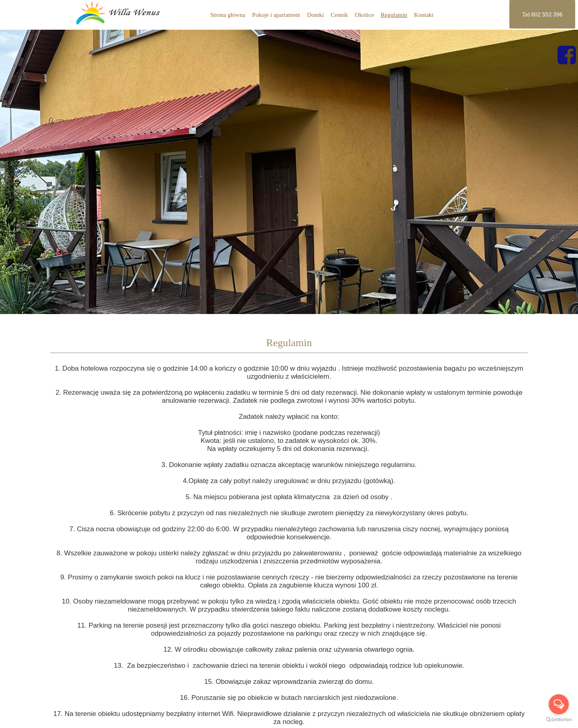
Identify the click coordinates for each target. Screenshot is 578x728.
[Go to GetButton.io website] (559, 720)
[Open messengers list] (559, 704)
